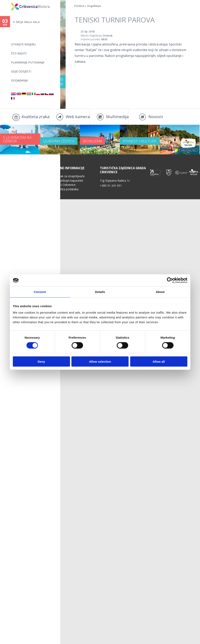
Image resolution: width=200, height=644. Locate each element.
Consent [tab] (40, 292)
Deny (41, 361)
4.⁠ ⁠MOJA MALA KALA (26, 22)
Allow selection (100, 361)
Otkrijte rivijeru (23, 44)
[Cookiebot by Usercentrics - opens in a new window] (170, 280)
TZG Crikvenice (66, 204)
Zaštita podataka (67, 208)
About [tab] (160, 292)
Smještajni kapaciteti (70, 199)
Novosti (156, 117)
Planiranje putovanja (28, 62)
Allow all (159, 361)
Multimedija (117, 117)
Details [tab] (100, 292)
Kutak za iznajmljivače (70, 195)
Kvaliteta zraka (36, 117)
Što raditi (19, 53)
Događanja (19, 80)
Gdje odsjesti (21, 71)
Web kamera (78, 117)
